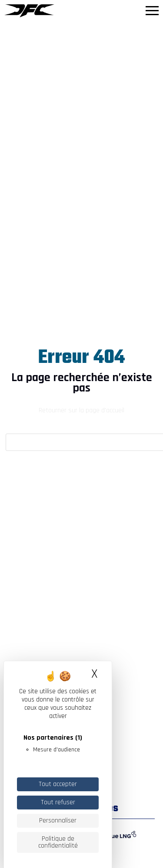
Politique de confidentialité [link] (58, 842)
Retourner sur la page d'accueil (81, 410)
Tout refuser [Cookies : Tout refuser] (58, 802)
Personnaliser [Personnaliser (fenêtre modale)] (58, 821)
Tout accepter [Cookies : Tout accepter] (58, 784)
